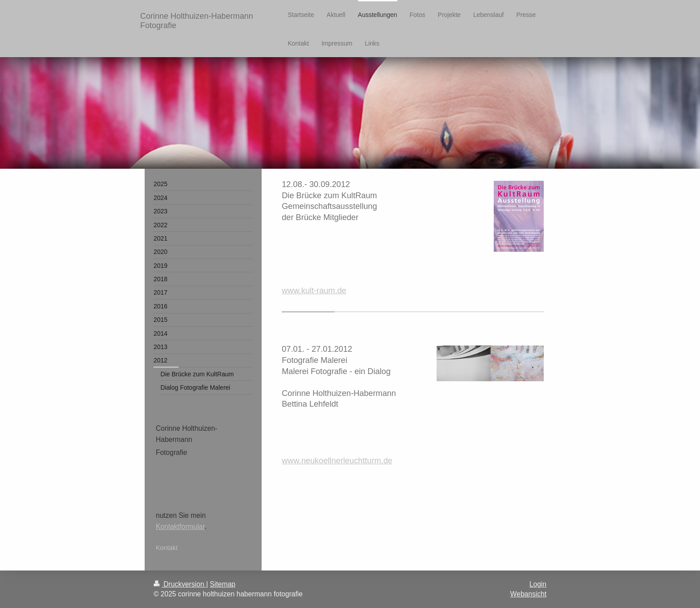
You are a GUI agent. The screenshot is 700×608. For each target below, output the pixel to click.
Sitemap (223, 584)
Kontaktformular (180, 527)
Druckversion (180, 584)
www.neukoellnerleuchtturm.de (337, 461)
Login (538, 584)
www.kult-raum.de (314, 291)
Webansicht (528, 594)
